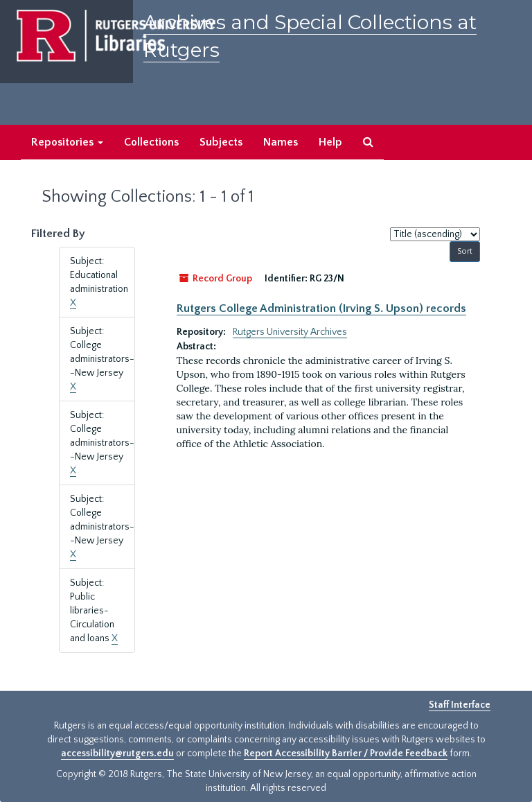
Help (330, 142)
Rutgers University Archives (290, 332)
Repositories (67, 142)
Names (281, 142)
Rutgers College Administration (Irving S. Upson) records (321, 308)
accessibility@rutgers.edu (117, 753)
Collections (151, 142)
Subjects (221, 142)
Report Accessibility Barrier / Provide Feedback (346, 753)
